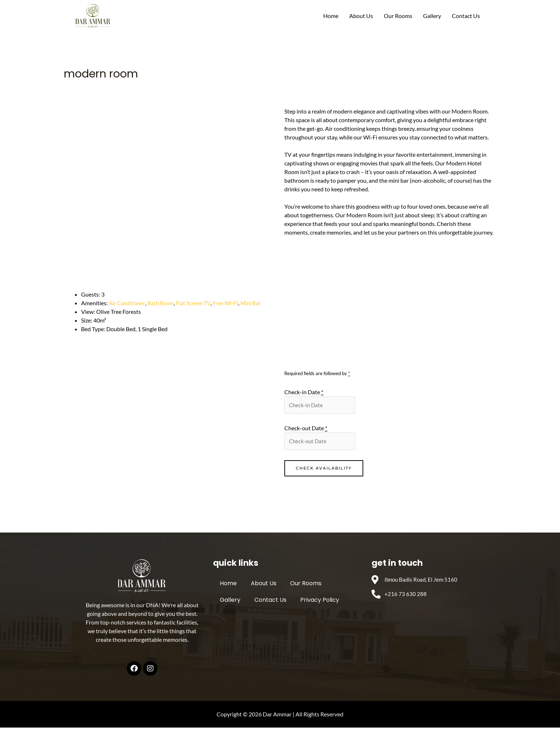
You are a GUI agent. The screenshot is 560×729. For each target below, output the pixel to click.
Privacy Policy (312, 602)
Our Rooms (398, 16)
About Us (361, 16)
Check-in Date (304, 392)
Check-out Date (306, 429)
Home (331, 16)
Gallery (432, 16)
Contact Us (466, 16)
